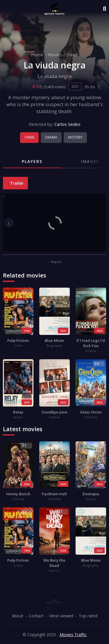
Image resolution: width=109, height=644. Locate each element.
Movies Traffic (73, 635)
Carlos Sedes (67, 124)
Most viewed (61, 616)
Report (55, 262)
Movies (55, 55)
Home (37, 55)
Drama (51, 137)
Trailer (16, 183)
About (18, 616)
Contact (36, 616)
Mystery (75, 137)
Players (32, 161)
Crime (72, 55)
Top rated (88, 616)
